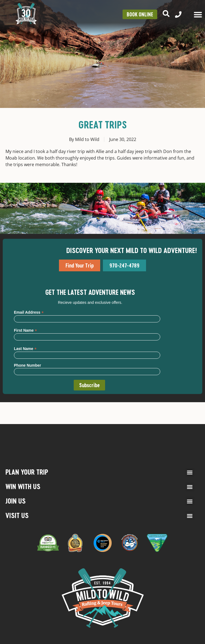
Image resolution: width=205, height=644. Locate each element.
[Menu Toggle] (198, 14)
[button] (190, 472)
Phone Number (28, 365)
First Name (25, 330)
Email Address (29, 312)
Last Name (25, 349)
